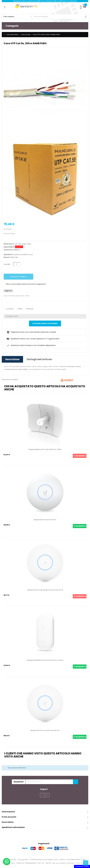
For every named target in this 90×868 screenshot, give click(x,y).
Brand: (6, 257)
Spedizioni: (8, 254)
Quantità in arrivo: (11, 250)
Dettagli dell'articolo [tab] (39, 359)
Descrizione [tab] (12, 359)
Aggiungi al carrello (18, 277)
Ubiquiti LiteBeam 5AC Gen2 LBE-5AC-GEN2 (45, 449)
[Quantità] (17, 264)
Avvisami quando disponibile (45, 323)
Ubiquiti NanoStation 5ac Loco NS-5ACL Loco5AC (45, 660)
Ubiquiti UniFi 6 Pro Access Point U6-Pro (45, 730)
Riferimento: (9, 244)
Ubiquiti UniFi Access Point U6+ (45, 520)
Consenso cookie (82, 866)
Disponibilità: (9, 247)
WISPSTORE (14, 257)
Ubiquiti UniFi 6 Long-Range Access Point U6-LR (45, 590)
